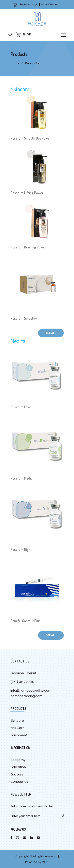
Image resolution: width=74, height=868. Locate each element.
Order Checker (50, 4)
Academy (18, 760)
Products (32, 63)
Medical (19, 341)
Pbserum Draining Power (28, 247)
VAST (45, 862)
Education (18, 767)
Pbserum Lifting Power (27, 193)
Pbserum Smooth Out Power (31, 138)
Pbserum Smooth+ (24, 318)
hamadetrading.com (26, 696)
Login (35, 4)
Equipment (19, 735)
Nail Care (17, 728)
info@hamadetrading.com (31, 691)
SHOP (24, 34)
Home (15, 63)
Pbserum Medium (23, 478)
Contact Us (19, 782)
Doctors (17, 774)
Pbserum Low (20, 407)
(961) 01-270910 (22, 682)
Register (25, 4)
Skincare (20, 89)
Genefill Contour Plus (25, 621)
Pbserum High (20, 549)
